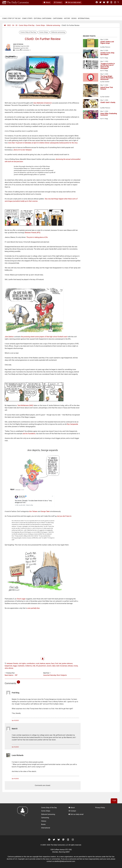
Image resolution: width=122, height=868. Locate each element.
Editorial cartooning (53, 25)
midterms (29, 666)
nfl (37, 666)
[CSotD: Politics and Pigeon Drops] (91, 43)
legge (15, 666)
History (67, 18)
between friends (12, 663)
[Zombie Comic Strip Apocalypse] (91, 54)
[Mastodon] (108, 3)
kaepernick (8, 666)
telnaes (70, 666)
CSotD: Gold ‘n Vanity (108, 103)
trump (76, 666)
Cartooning (58, 18)
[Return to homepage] (23, 819)
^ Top (114, 801)
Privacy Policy (100, 808)
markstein (21, 666)
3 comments (26, 50)
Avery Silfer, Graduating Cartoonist (109, 114)
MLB (34, 666)
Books (74, 18)
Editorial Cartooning (43, 18)
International (84, 18)
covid (37, 663)
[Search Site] (119, 3)
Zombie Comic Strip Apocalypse (107, 54)
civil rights (22, 663)
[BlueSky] (104, 3)
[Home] (5, 25)
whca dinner (9, 668)
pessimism (42, 666)
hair (60, 663)
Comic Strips (27, 18)
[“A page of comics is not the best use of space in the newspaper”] (91, 65)
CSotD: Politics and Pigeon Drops (107, 43)
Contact (58, 3)
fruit (57, 663)
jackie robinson (67, 663)
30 (16, 25)
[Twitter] (100, 3)
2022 (9, 25)
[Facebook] (97, 3)
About (47, 3)
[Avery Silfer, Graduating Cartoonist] (91, 115)
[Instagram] (115, 3)
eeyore (48, 663)
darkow (43, 663)
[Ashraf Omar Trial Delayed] (91, 91)
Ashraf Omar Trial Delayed (107, 88)
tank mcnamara (62, 666)
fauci (53, 663)
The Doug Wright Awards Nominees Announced (107, 78)
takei (54, 666)
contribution (31, 663)
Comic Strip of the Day (27, 25)
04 (13, 25)
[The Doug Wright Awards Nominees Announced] (91, 78)
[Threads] (111, 3)
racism (49, 666)
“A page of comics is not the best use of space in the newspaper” (108, 66)
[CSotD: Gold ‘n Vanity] (91, 104)
